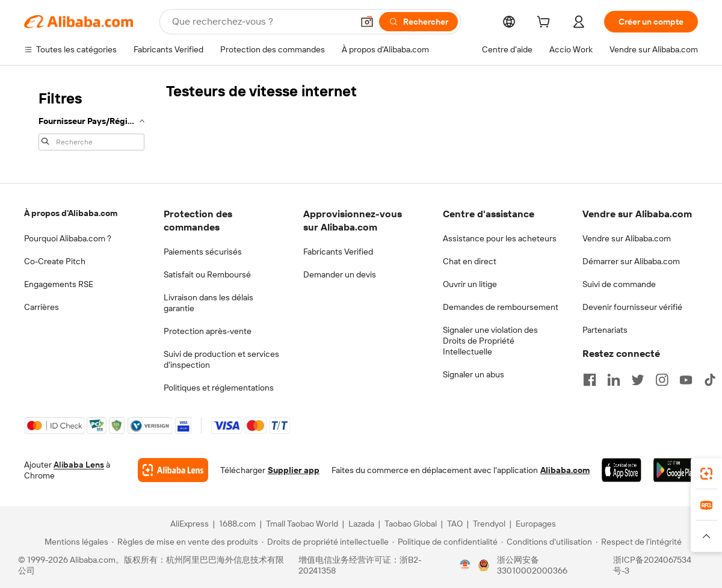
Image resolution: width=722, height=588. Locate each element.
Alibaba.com (565, 470)
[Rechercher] (418, 22)
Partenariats (605, 330)
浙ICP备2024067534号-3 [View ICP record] (652, 565)
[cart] (546, 23)
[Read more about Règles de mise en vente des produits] (185, 542)
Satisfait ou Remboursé (207, 274)
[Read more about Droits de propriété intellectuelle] (325, 542)
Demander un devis (340, 274)
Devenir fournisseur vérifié (632, 307)
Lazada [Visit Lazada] (361, 524)
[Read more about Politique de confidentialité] (445, 542)
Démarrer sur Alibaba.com (631, 261)
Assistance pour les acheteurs (500, 238)
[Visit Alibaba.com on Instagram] (662, 380)
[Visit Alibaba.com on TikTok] (710, 380)
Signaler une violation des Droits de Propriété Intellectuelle (490, 341)
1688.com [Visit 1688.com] (237, 524)
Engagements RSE (59, 284)
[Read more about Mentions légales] (75, 542)
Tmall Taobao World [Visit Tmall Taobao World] (302, 524)
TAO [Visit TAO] (455, 524)
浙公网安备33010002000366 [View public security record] (532, 565)
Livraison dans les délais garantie (208, 303)
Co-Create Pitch (55, 261)
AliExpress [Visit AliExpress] (190, 524)
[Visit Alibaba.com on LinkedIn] (614, 380)
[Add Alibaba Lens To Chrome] (173, 470)
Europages (536, 524)
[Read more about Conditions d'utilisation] (547, 542)
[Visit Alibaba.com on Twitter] (638, 380)
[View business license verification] (465, 565)
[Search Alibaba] (261, 22)
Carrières (42, 307)
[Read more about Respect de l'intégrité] (639, 542)
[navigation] (91, 119)
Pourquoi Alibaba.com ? (68, 238)
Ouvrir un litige (470, 284)
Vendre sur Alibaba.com (627, 238)
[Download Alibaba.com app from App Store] (622, 470)
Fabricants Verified (338, 252)
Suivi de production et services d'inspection (221, 359)
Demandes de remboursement (501, 307)
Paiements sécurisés (203, 252)
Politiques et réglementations (219, 388)
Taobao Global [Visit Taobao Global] (411, 524)
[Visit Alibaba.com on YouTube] (686, 380)
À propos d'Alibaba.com (71, 213)
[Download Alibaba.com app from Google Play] (676, 470)
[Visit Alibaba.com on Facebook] (590, 380)
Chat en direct (470, 261)
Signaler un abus (474, 374)
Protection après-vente (208, 331)
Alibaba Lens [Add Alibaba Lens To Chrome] (79, 465)
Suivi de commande (619, 284)
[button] (367, 22)
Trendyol (489, 524)
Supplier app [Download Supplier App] (294, 470)
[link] (706, 474)
